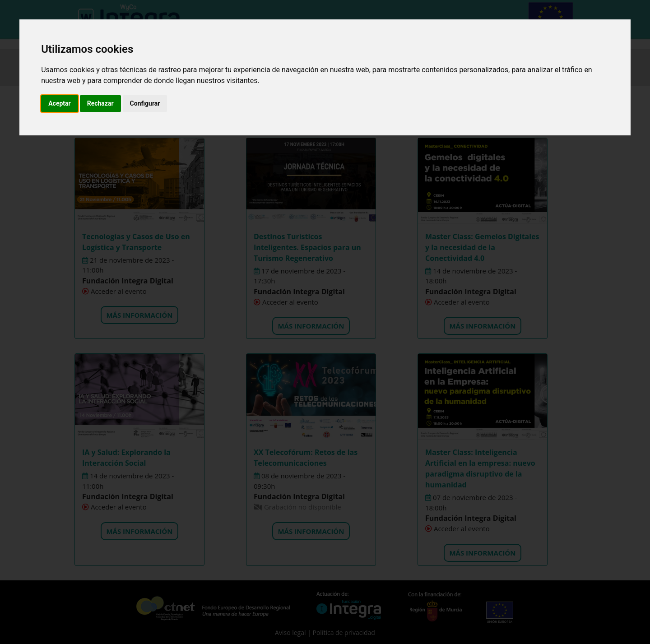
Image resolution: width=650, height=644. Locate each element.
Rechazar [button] (100, 103)
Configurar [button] (145, 103)
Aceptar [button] (60, 103)
